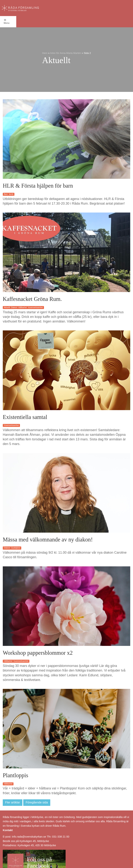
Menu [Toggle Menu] (7, 22)
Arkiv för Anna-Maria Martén (66, 53)
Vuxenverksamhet (35, 307)
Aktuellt (7, 307)
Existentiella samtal (25, 417)
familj (11, 194)
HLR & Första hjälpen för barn (38, 186)
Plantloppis (16, 775)
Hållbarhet (23, 307)
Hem (45, 53)
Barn (6, 194)
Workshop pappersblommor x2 (38, 653)
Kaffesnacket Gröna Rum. (32, 299)
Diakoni (14, 307)
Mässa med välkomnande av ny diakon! (48, 540)
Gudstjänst (16, 548)
